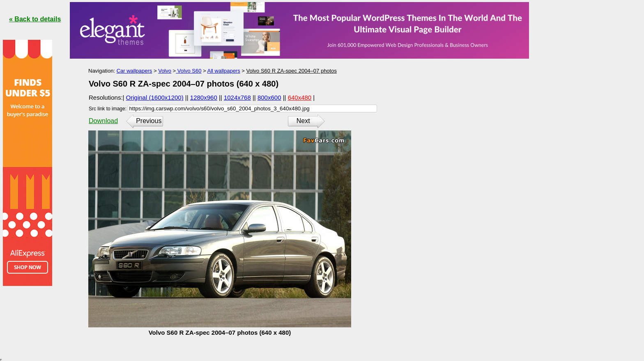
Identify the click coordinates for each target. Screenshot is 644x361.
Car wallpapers (135, 71)
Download (103, 121)
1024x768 (237, 97)
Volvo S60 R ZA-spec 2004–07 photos (292, 71)
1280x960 (204, 97)
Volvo (165, 71)
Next (303, 121)
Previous (149, 121)
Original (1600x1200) (155, 97)
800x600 (269, 97)
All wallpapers (223, 71)
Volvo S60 (189, 71)
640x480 (300, 97)
